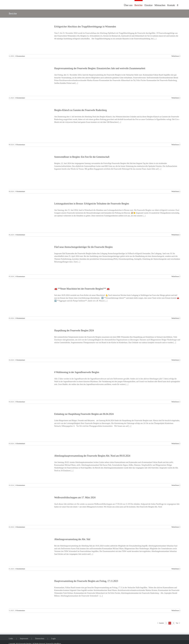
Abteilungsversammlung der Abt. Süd (72, 539)
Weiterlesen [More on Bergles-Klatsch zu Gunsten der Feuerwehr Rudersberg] (175, 145)
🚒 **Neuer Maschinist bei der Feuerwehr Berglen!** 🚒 (82, 289)
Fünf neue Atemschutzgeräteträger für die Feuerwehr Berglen (84, 247)
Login (53, 639)
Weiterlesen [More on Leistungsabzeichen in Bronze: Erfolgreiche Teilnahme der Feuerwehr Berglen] (175, 235)
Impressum (24, 639)
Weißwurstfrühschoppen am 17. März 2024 (75, 498)
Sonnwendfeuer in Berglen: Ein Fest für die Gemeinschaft (82, 157)
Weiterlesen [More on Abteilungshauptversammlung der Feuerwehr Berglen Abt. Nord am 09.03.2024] (175, 485)
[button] (178, 5)
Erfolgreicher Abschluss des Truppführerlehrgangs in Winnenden (85, 27)
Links (11, 639)
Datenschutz (40, 639)
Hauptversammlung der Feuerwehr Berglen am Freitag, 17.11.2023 (86, 581)
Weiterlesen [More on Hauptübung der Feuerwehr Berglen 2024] (175, 360)
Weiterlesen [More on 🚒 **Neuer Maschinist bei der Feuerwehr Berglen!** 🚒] (175, 318)
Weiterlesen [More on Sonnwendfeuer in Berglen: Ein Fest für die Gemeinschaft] (175, 191)
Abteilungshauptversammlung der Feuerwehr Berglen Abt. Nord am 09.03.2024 (92, 456)
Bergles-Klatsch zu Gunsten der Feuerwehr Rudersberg (81, 110)
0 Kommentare (20, 56)
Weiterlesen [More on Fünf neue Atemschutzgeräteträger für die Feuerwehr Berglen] (175, 276)
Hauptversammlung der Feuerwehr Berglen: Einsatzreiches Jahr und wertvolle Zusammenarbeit (100, 68)
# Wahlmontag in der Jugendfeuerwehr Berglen (77, 372)
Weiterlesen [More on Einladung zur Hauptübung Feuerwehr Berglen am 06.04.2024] (175, 444)
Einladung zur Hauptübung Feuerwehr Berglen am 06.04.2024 (84, 414)
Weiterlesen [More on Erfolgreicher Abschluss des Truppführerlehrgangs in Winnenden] (175, 56)
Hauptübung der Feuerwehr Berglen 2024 (74, 330)
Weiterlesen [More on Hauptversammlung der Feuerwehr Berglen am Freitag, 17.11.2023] (175, 611)
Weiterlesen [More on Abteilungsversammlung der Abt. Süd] (175, 569)
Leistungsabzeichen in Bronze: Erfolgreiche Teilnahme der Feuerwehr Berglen (92, 204)
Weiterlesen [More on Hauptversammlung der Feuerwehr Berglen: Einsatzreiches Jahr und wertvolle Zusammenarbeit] (175, 98)
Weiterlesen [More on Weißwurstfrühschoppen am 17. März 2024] (175, 527)
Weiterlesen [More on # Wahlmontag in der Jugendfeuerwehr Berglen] (175, 402)
